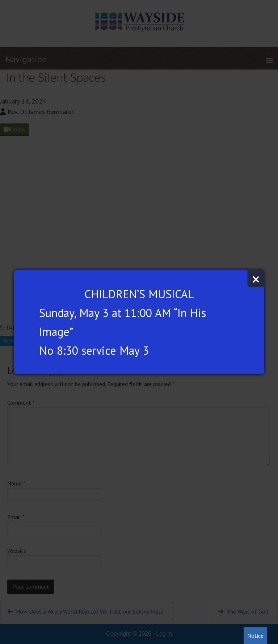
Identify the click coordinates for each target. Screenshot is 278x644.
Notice (255, 636)
